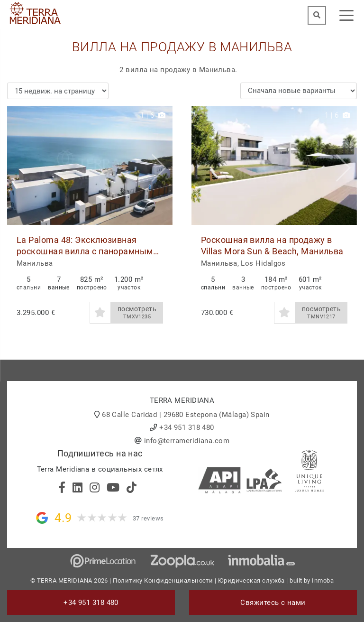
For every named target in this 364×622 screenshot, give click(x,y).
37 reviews (148, 518)
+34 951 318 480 (187, 427)
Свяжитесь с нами (273, 603)
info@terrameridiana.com (187, 441)
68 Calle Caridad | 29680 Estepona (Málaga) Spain (186, 415)
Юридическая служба (251, 580)
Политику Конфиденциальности (163, 580)
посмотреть (137, 313)
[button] (162, 166)
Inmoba (323, 580)
